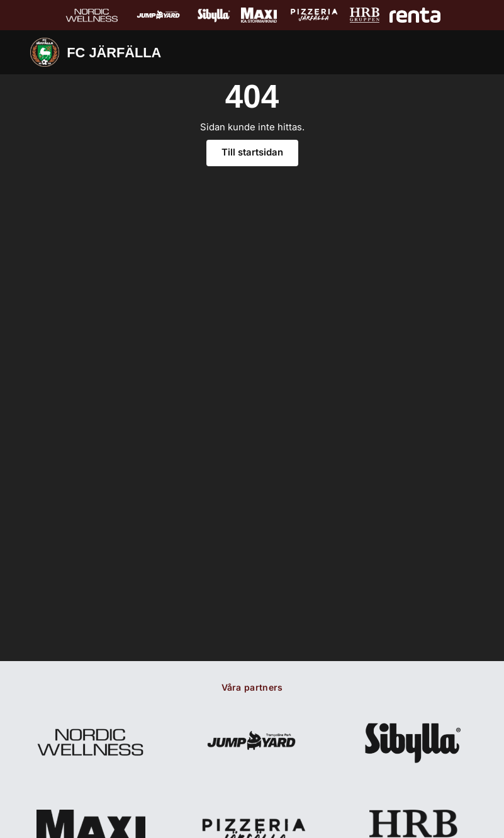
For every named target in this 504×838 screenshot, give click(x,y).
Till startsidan (252, 159)
